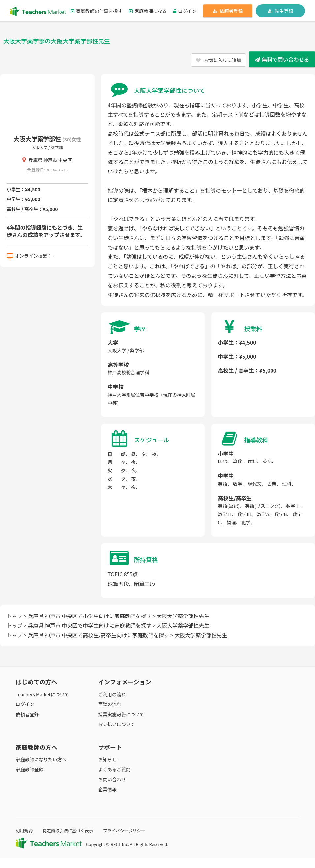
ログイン (185, 11)
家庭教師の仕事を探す (96, 11)
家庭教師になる (148, 11)
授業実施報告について (121, 714)
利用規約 (24, 831)
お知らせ (107, 759)
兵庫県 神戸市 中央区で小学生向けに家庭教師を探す (89, 616)
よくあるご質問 (114, 769)
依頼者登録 (228, 11)
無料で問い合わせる (282, 59)
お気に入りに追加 (218, 60)
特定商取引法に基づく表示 (68, 831)
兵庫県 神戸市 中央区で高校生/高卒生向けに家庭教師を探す (98, 635)
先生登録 (281, 11)
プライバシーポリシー (124, 831)
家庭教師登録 (30, 769)
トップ (14, 616)
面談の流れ (110, 704)
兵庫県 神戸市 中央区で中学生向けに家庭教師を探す (89, 625)
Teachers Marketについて (43, 694)
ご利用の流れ (112, 694)
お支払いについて (117, 724)
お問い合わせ (112, 779)
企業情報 (107, 789)
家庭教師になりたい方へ (41, 759)
